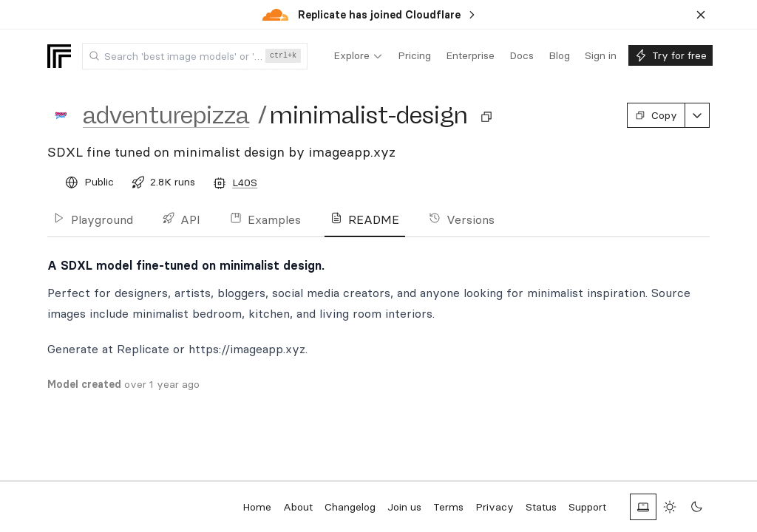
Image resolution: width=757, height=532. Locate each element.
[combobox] (195, 56)
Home (257, 507)
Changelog (350, 507)
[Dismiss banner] (701, 15)
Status (541, 507)
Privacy (495, 507)
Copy (656, 115)
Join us (404, 507)
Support (587, 507)
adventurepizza (166, 115)
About (298, 507)
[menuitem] (358, 56)
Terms (448, 507)
